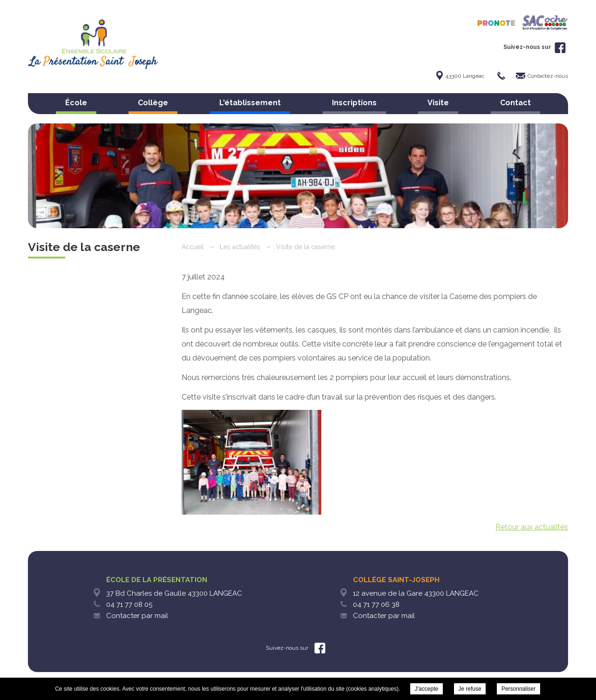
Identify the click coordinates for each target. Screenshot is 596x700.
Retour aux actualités (532, 527)
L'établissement (250, 103)
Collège (153, 103)
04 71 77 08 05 (129, 605)
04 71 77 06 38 (376, 605)
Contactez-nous (548, 76)
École (76, 103)
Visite (438, 103)
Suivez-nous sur (535, 47)
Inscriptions (354, 103)
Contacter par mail (137, 616)
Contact (515, 103)
